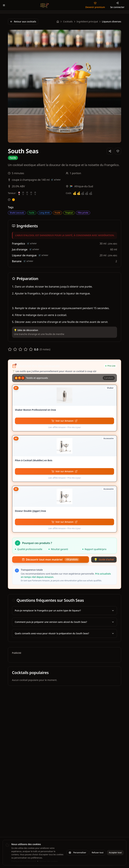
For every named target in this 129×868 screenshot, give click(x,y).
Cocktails (68, 22)
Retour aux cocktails (23, 22)
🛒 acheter (56, 180)
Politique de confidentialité (24, 861)
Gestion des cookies (49, 861)
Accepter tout (115, 853)
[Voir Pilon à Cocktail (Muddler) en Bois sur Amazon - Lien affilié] (64, 471)
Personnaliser (77, 853)
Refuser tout (98, 853)
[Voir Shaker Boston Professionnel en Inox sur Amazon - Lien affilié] (64, 421)
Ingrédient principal (87, 22)
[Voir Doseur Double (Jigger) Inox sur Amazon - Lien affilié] (64, 522)
